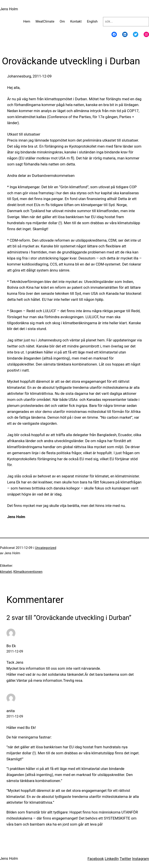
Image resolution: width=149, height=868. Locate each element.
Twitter (125, 859)
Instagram (141, 859)
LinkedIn (112, 859)
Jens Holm (9, 9)
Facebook (96, 859)
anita (11, 711)
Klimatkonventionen (28, 572)
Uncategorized (46, 548)
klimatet (6, 572)
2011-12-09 (15, 651)
